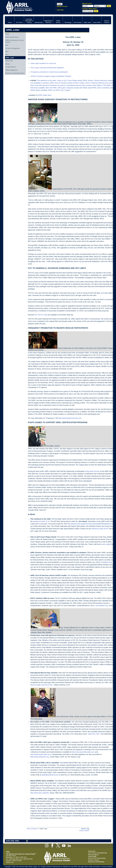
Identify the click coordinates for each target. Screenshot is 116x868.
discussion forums (93, 471)
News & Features (32, 829)
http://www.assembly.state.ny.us (83, 752)
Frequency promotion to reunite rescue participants (50, 72)
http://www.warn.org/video (40, 793)
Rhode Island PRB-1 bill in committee (96, 88)
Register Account (62, 6)
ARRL (27, 7)
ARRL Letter (10, 58)
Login (60, 4)
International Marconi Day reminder (79, 85)
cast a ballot (106, 544)
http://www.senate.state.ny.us (41, 754)
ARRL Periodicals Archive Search (15, 41)
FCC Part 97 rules (41, 315)
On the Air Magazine (12, 48)
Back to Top (85, 829)
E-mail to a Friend (93, 860)
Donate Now (92, 851)
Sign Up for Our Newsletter (96, 862)
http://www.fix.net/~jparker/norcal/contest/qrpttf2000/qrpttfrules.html (91, 524)
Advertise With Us (94, 855)
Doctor (8, 64)
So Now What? (11, 67)
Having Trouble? (84, 831)
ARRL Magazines (11, 70)
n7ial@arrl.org (106, 562)
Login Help (60, 10)
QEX (7, 51)
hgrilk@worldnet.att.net (50, 775)
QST (7, 45)
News (7, 34)
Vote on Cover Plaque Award (70, 80)
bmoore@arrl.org (102, 606)
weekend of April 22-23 (41, 521)
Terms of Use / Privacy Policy (97, 858)
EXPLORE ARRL (13, 841)
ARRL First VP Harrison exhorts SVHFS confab (67, 83)
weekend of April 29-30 (100, 529)
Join (89, 853)
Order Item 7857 (94, 734)
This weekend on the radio (46, 80)
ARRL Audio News (12, 37)
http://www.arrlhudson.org (40, 757)
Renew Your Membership (99, 853)
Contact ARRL (92, 856)
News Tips (9, 61)
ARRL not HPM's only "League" (59, 90)
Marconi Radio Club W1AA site (41, 685)
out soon (97, 83)
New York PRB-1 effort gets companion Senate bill (64, 88)
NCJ (7, 55)
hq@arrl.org (10, 862)
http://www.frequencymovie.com (70, 418)
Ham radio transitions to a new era (44, 63)
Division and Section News (15, 73)
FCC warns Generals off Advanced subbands (48, 68)
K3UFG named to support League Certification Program (51, 76)
